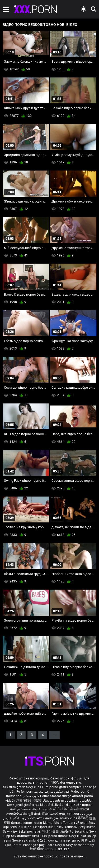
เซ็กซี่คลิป (67, 832)
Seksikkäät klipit (61, 805)
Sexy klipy (11, 832)
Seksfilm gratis (14, 787)
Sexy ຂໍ (61, 845)
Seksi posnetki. (30, 832)
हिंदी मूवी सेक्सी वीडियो (36, 814)
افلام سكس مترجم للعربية (52, 792)
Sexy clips (34, 787)
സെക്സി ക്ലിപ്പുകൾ (46, 818)
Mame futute (53, 823)
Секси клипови (66, 827)
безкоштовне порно (27, 823)
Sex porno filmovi (55, 836)
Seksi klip (82, 832)
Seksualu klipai (22, 827)
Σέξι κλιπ (48, 841)
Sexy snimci (88, 827)
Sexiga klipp (39, 805)
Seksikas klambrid (26, 841)
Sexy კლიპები (18, 805)
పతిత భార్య (58, 814)
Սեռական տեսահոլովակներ (68, 801)
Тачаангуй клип (76, 823)
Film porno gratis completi (62, 787)
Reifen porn (25, 792)
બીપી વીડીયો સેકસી (66, 809)
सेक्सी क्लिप (37, 849)
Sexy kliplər (78, 836)
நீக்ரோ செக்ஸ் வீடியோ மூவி (31, 809)
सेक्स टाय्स (73, 814)
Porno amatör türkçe (56, 796)
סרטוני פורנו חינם (68, 841)
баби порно (83, 805)
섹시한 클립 (51, 832)
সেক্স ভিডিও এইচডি (29, 801)
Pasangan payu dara (39, 845)
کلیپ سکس (31, 796)
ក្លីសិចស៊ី (84, 818)
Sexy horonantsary (80, 845)
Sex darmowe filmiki (26, 836)
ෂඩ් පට (50, 849)
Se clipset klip (44, 827)
